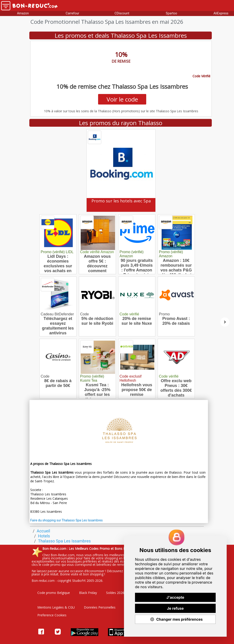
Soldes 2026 (115, 593)
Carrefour (73, 13)
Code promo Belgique (54, 593)
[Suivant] (225, 322)
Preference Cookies (52, 615)
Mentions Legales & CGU (56, 607)
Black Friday (88, 593)
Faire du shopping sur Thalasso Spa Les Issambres (66, 520)
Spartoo (171, 13)
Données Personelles (100, 607)
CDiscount (122, 13)
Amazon (23, 13)
